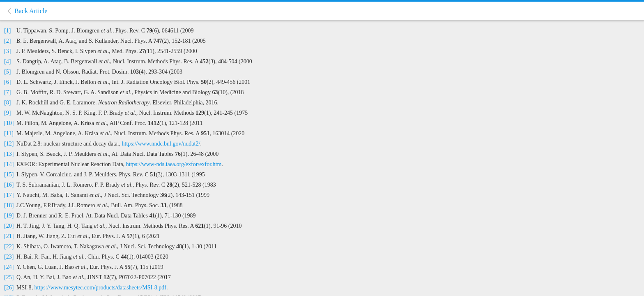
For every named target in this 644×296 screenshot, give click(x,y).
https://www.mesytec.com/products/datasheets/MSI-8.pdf (100, 288)
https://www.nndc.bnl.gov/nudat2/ (161, 144)
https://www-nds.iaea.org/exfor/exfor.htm (174, 164)
